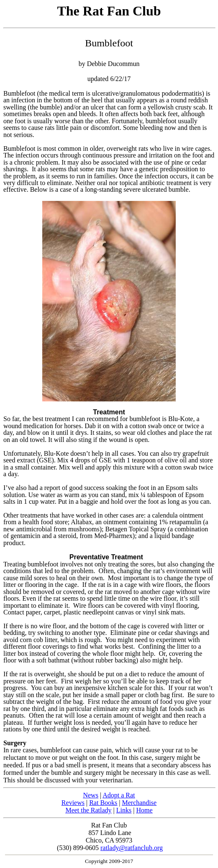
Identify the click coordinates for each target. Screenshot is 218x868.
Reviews (73, 803)
